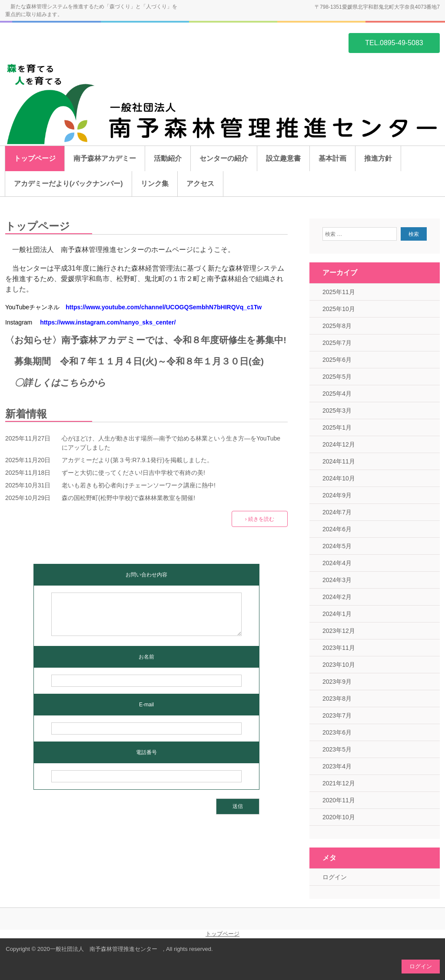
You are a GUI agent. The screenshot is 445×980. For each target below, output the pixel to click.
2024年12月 (339, 444)
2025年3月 (337, 411)
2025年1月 (337, 427)
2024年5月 (337, 546)
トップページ (35, 158)
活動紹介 (168, 158)
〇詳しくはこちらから (60, 382)
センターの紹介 (224, 158)
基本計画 (332, 158)
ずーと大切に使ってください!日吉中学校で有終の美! (133, 473)
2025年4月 (337, 394)
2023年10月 (339, 665)
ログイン (335, 877)
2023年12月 (339, 631)
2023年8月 (337, 699)
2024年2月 (337, 597)
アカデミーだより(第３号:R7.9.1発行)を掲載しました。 (137, 460)
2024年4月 (337, 563)
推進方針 (378, 158)
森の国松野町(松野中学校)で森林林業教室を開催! (128, 498)
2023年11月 (339, 648)
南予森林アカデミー (105, 158)
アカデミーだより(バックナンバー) (68, 184)
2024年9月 (337, 495)
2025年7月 (337, 343)
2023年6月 (337, 732)
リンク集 (155, 184)
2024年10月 (339, 478)
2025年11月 (339, 292)
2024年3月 (337, 580)
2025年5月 (337, 377)
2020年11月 (339, 800)
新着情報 (26, 414)
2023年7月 (337, 715)
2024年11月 (339, 461)
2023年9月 (337, 682)
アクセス (200, 184)
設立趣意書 (283, 158)
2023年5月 (337, 749)
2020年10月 (339, 817)
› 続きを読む (260, 519)
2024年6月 (337, 529)
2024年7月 (337, 512)
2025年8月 (337, 326)
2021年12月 (339, 783)
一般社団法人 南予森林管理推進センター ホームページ (47, 42)
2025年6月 (337, 360)
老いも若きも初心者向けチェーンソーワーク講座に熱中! (139, 485)
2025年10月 (339, 309)
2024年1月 (337, 614)
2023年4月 (337, 766)
